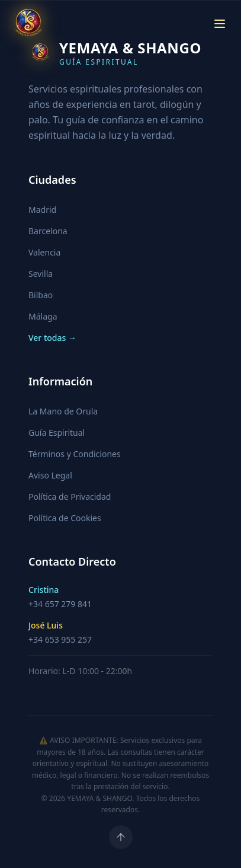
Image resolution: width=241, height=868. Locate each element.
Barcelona (48, 231)
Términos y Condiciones (75, 454)
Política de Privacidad (70, 497)
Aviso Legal (50, 475)
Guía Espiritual (57, 433)
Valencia (44, 252)
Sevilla (41, 274)
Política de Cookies (65, 518)
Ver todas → (52, 338)
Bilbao (41, 295)
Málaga (43, 316)
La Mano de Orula (63, 411)
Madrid (42, 210)
